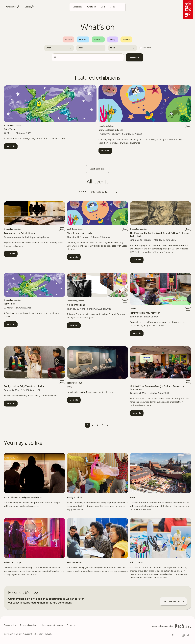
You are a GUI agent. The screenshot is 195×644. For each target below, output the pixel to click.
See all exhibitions (98, 169)
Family (113, 40)
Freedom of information (53, 625)
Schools (126, 40)
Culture (68, 40)
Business (83, 40)
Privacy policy (10, 625)
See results (134, 58)
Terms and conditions (29, 625)
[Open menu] (122, 7)
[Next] (113, 425)
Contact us (71, 625)
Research (98, 40)
